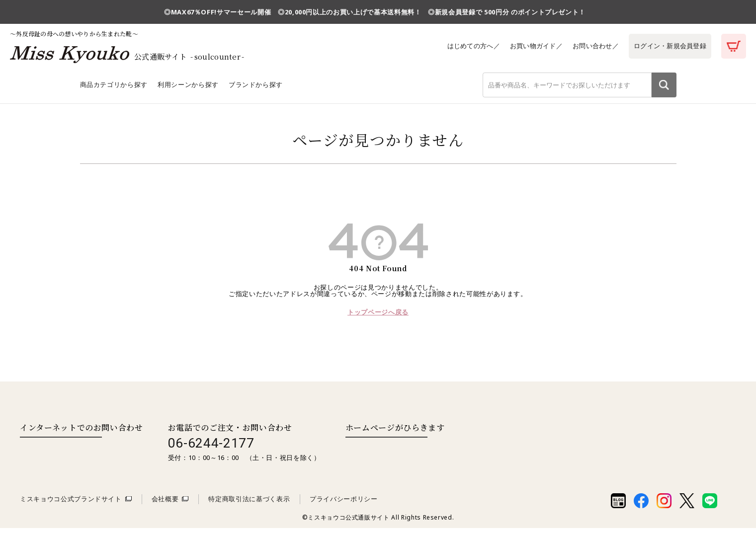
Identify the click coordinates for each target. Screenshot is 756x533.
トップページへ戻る (378, 317)
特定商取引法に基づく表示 (249, 504)
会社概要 (165, 504)
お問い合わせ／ (593, 46)
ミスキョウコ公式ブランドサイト (71, 504)
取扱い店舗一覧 (386, 453)
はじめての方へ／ (468, 46)
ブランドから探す (256, 89)
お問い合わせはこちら (61, 453)
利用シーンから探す (188, 89)
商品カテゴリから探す (114, 89)
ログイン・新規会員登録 (669, 46)
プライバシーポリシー (344, 504)
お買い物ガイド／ (532, 46)
